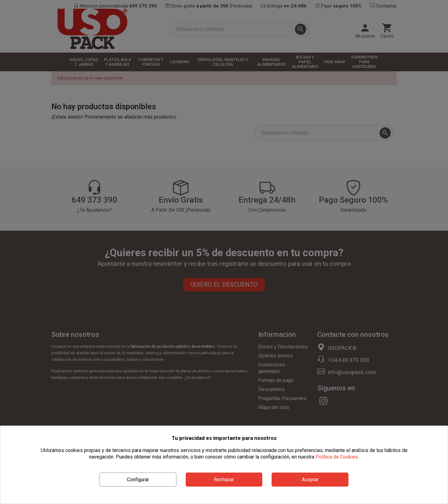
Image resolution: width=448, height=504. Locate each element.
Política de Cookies (337, 457)
